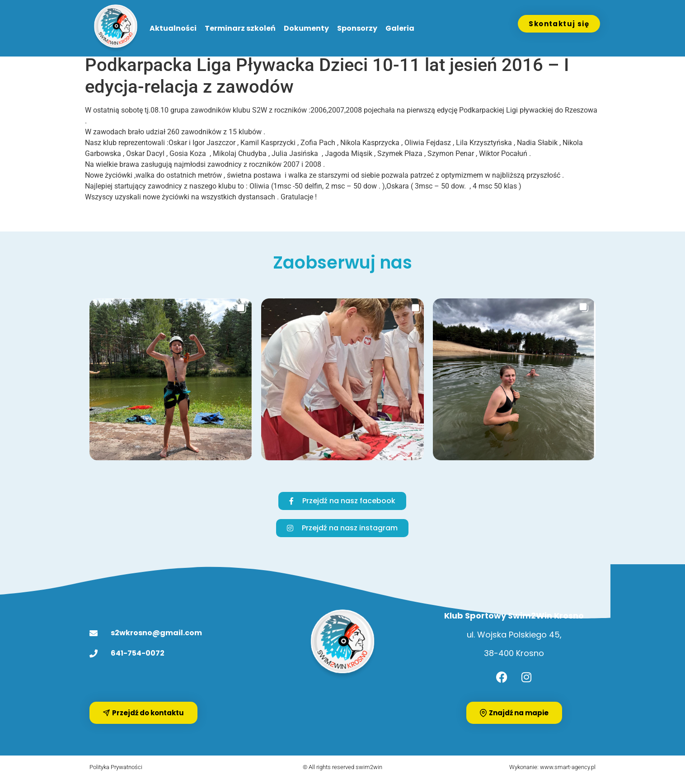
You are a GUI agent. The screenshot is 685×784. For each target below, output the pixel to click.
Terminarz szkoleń (240, 28)
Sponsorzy (357, 28)
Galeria (400, 28)
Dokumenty (306, 28)
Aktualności (173, 28)
